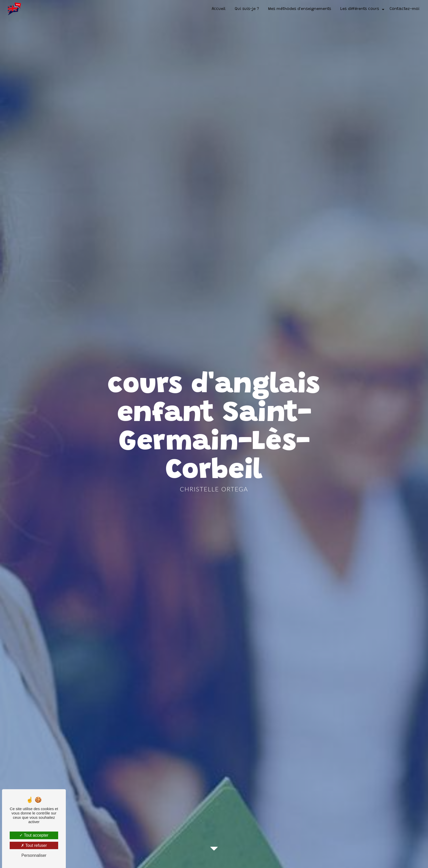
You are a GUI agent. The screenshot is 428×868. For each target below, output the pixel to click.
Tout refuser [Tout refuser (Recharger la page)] (34, 845)
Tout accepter (34, 835)
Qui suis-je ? (247, 9)
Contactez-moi (404, 9)
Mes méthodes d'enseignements (300, 9)
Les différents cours (360, 9)
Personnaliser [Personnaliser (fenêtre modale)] (34, 855)
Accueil (219, 9)
